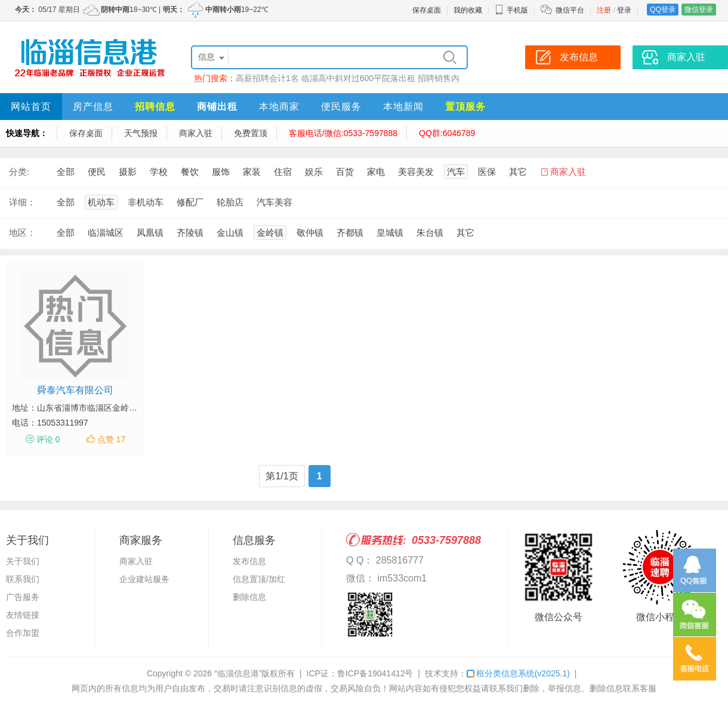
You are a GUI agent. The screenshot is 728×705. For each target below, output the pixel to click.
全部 (66, 172)
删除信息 (249, 597)
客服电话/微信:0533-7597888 (343, 133)
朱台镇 (430, 233)
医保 (487, 172)
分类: (19, 172)
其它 (518, 172)
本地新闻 (403, 107)
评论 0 (48, 439)
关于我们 (23, 561)
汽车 (456, 172)
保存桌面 (427, 10)
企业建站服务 (144, 579)
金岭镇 (270, 233)
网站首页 (31, 107)
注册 (604, 10)
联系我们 (23, 579)
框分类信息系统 (518, 673)
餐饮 (190, 172)
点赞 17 (111, 439)
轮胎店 (230, 202)
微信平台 (570, 10)
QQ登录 (663, 10)
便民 (97, 172)
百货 (345, 172)
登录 (624, 10)
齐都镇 (350, 233)
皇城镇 (390, 233)
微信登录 (699, 10)
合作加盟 (23, 633)
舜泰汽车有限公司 (75, 390)
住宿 (283, 172)
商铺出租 (217, 107)
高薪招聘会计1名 (267, 78)
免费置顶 (251, 133)
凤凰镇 (150, 233)
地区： (22, 233)
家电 (376, 172)
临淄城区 (106, 233)
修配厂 (190, 202)
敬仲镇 (310, 233)
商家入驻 (196, 133)
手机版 (511, 10)
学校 (159, 172)
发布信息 (249, 561)
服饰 (221, 172)
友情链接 (23, 615)
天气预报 (141, 133)
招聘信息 (155, 107)
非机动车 (146, 202)
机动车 (101, 202)
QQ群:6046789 (447, 133)
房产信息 (93, 107)
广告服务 (23, 597)
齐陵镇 (190, 233)
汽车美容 (274, 202)
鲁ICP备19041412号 (375, 673)
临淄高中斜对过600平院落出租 (358, 78)
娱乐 (314, 172)
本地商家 (279, 107)
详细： (22, 202)
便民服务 (341, 107)
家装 (252, 172)
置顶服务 (465, 107)
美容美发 (416, 172)
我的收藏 (468, 10)
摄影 (128, 172)
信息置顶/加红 (259, 579)
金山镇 (230, 233)
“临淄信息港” (238, 673)
